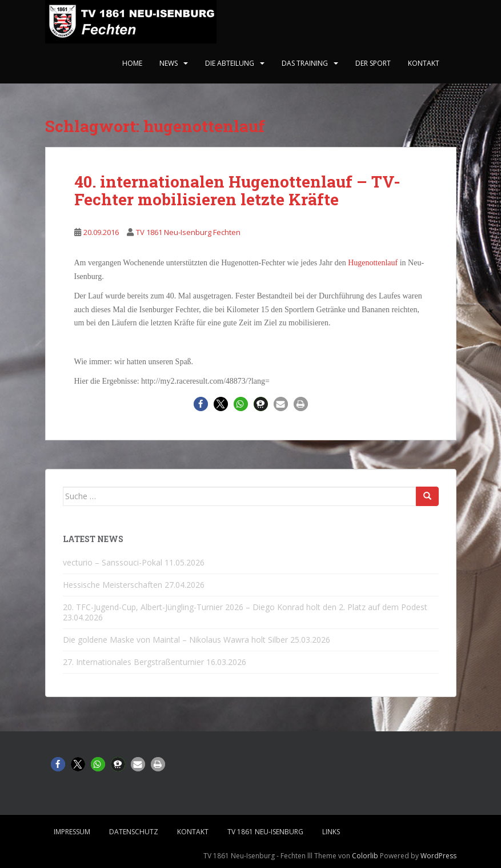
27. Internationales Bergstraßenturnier (133, 662)
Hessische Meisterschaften (113, 585)
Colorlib (365, 856)
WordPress (438, 856)
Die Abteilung (230, 63)
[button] (201, 404)
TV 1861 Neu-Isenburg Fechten (188, 232)
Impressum (72, 832)
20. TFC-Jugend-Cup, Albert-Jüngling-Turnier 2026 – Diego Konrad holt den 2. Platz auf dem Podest (245, 607)
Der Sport (373, 63)
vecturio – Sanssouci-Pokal (113, 562)
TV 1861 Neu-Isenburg (265, 832)
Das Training (305, 63)
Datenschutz (134, 832)
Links (331, 832)
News (169, 63)
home (132, 63)
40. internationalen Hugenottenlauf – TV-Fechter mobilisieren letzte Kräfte (237, 190)
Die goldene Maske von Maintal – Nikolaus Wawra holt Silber (175, 640)
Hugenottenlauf (374, 263)
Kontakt (424, 63)
